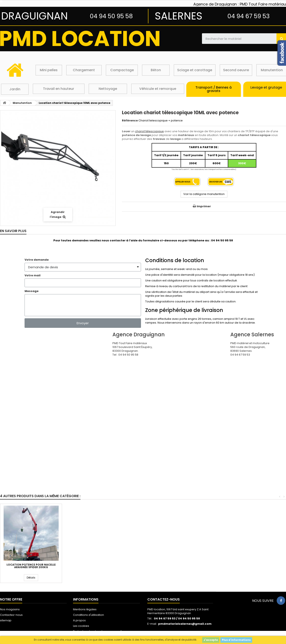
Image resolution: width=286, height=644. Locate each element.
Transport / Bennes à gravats (213, 89)
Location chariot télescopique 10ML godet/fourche (31, 566)
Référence (130, 121)
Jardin (15, 89)
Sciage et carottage (195, 70)
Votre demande (37, 260)
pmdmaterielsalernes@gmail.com (185, 624)
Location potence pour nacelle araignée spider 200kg (217, 566)
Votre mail (32, 275)
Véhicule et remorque (158, 89)
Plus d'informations (236, 640)
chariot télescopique (149, 131)
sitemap (6, 620)
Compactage (122, 70)
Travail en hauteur (59, 89)
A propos (79, 620)
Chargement (84, 70)
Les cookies (81, 626)
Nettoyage (108, 89)
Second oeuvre (236, 70)
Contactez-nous (11, 615)
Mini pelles (49, 70)
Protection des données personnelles (99, 631)
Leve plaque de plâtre (155, 565)
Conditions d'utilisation (88, 615)
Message (32, 291)
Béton (156, 70)
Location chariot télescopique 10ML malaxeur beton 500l (93, 566)
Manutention (272, 70)
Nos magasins (10, 609)
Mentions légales (85, 609)
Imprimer (204, 206)
